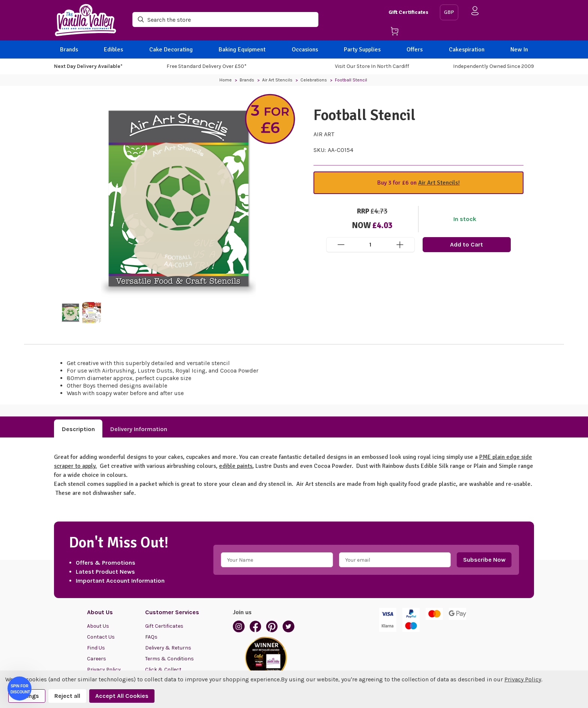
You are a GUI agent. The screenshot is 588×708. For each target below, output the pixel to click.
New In (519, 50)
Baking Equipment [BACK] (242, 50)
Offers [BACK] (415, 50)
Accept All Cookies (122, 696)
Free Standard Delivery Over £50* (207, 66)
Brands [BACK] (69, 50)
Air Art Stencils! (439, 183)
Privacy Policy (523, 679)
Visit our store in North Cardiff (372, 66)
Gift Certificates (408, 12)
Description (78, 429)
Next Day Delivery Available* (88, 66)
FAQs (151, 637)
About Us (98, 626)
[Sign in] (475, 12)
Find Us (96, 648)
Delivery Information (139, 429)
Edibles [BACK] (113, 50)
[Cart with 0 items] (411, 32)
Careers (97, 659)
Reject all (67, 696)
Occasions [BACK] (305, 50)
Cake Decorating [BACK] (171, 50)
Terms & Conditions (169, 659)
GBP (449, 12)
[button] (19, 688)
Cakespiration (467, 50)
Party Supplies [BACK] (362, 50)
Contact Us (101, 637)
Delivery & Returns (168, 648)
